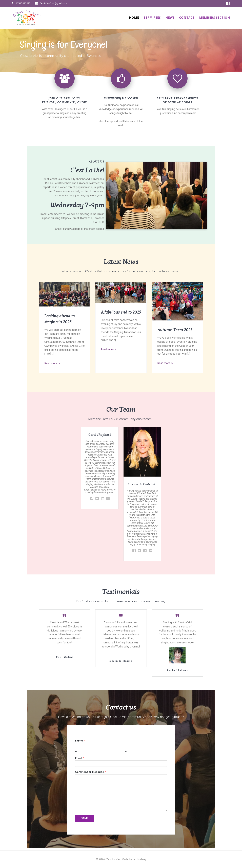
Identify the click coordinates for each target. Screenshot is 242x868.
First (77, 752)
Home (134, 18)
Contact (187, 18)
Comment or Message (90, 773)
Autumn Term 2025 (175, 330)
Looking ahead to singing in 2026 (59, 319)
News (170, 18)
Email (79, 759)
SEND (85, 819)
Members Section (215, 18)
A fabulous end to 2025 (121, 312)
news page (74, 229)
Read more (51, 363)
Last (125, 752)
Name (80, 741)
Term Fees (152, 18)
